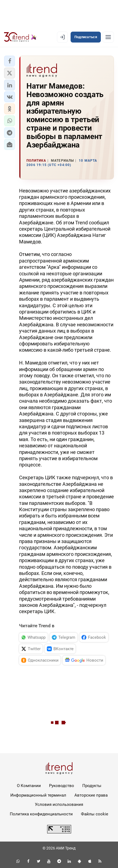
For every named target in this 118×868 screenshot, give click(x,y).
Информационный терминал (38, 795)
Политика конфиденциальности (41, 814)
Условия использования (59, 804)
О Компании (29, 786)
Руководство (62, 786)
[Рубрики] (108, 37)
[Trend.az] (20, 37)
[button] (10, 61)
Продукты (92, 786)
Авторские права (91, 795)
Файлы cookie (95, 814)
